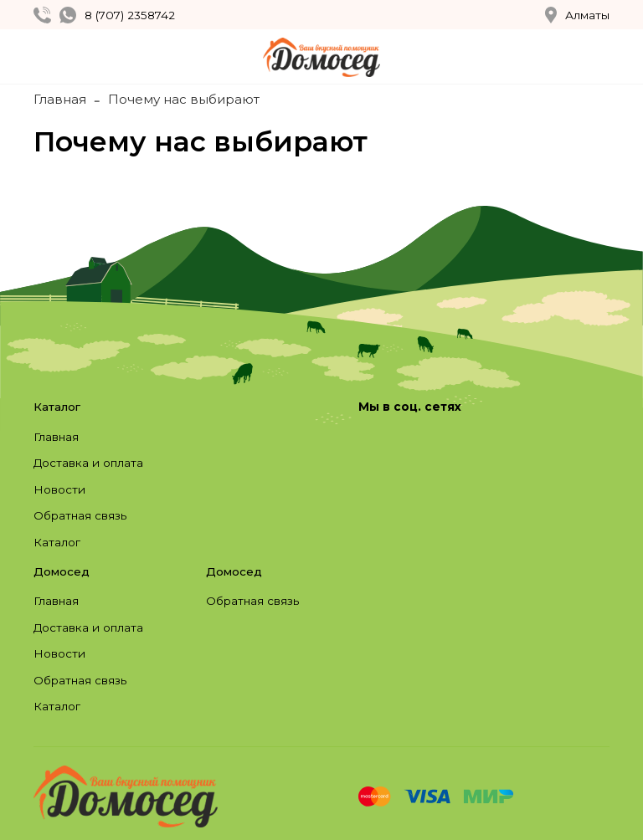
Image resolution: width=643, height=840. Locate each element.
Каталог (57, 542)
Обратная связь (80, 515)
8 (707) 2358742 (130, 15)
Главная (60, 99)
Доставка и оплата (88, 463)
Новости (59, 489)
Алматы (577, 15)
